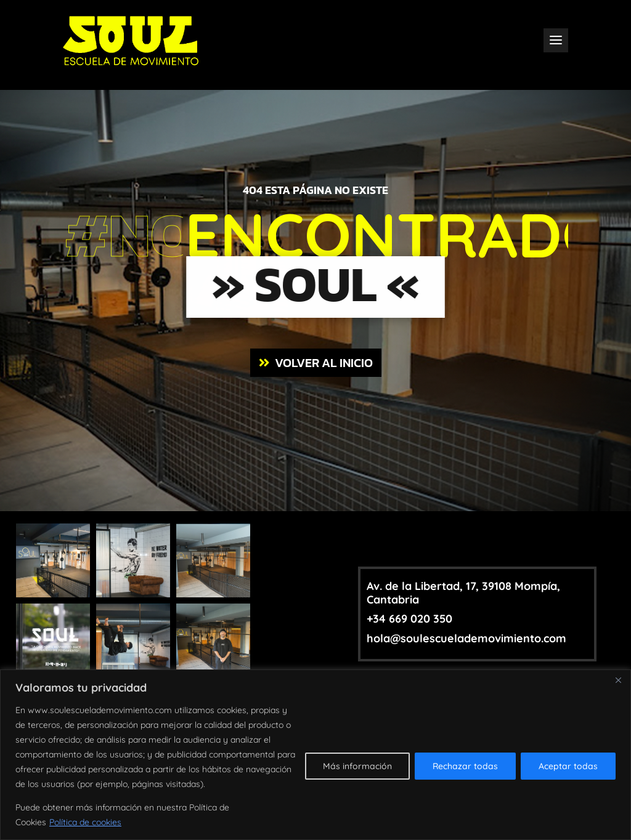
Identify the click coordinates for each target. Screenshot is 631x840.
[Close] (618, 680)
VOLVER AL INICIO (324, 363)
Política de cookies (85, 822)
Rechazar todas (465, 766)
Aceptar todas (568, 766)
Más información (357, 766)
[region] (315, 755)
